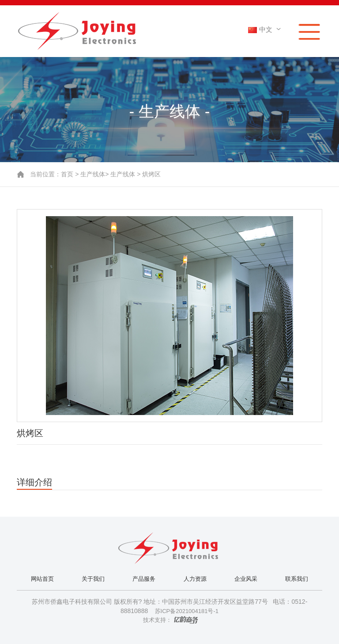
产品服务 (144, 579)
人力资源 (195, 579)
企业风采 (246, 579)
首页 (67, 174)
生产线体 (93, 174)
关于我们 (93, 579)
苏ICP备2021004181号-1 (186, 611)
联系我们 (297, 579)
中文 (266, 29)
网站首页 (42, 579)
